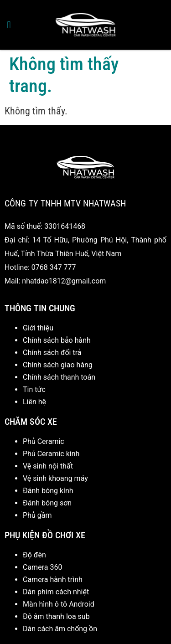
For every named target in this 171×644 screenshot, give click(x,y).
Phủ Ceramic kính (51, 454)
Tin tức (34, 389)
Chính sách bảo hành (57, 340)
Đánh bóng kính (48, 491)
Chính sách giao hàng (58, 365)
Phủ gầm (37, 515)
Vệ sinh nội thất (48, 466)
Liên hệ (34, 402)
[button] (9, 25)
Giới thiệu (38, 328)
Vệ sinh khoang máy (55, 478)
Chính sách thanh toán (59, 377)
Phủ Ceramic (44, 441)
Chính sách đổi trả (52, 353)
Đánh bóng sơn (47, 503)
